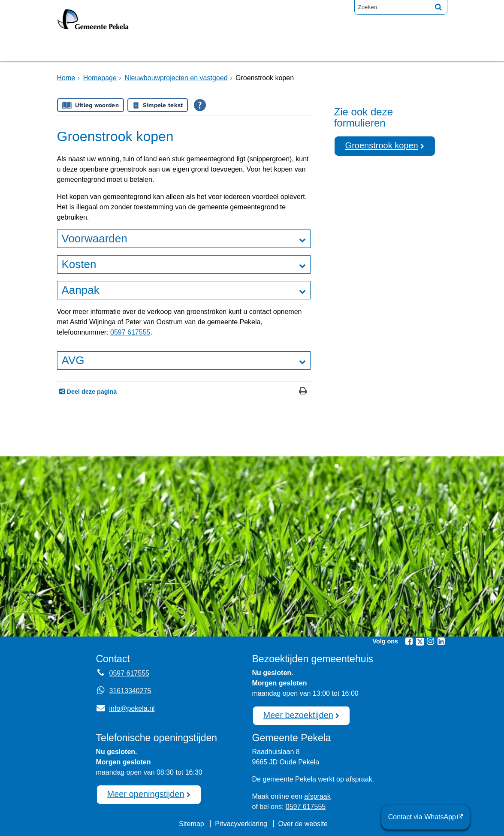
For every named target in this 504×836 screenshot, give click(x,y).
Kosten (79, 264)
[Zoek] (438, 7)
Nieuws (294, 49)
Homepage (86, 49)
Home (66, 78)
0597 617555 (130, 332)
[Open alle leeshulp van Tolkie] (200, 105)
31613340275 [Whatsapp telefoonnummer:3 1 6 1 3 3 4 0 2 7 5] (130, 691)
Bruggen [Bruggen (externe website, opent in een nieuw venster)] (142, 49)
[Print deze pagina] (303, 392)
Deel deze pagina (91, 392)
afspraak (317, 796)
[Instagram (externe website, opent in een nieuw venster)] (431, 641)
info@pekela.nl (125, 708)
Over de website (303, 824)
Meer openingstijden (146, 794)
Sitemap (192, 824)
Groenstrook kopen (382, 145)
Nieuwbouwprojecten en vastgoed (176, 78)
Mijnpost (344, 49)
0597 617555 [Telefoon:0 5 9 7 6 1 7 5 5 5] (129, 673)
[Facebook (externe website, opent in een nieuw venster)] (409, 641)
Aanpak (81, 290)
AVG (73, 360)
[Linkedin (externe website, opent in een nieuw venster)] (441, 641)
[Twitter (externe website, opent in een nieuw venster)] (420, 642)
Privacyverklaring (241, 824)
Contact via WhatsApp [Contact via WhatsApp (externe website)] (422, 817)
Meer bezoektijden (298, 715)
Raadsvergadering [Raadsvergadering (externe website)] (219, 49)
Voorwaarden (95, 238)
